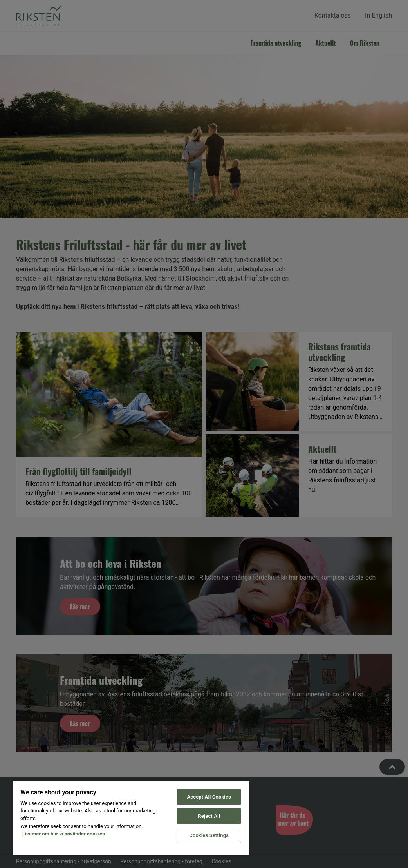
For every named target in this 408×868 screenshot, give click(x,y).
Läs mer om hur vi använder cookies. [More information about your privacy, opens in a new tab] (64, 834)
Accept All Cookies (209, 797)
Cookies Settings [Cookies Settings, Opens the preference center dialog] (209, 835)
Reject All (209, 816)
